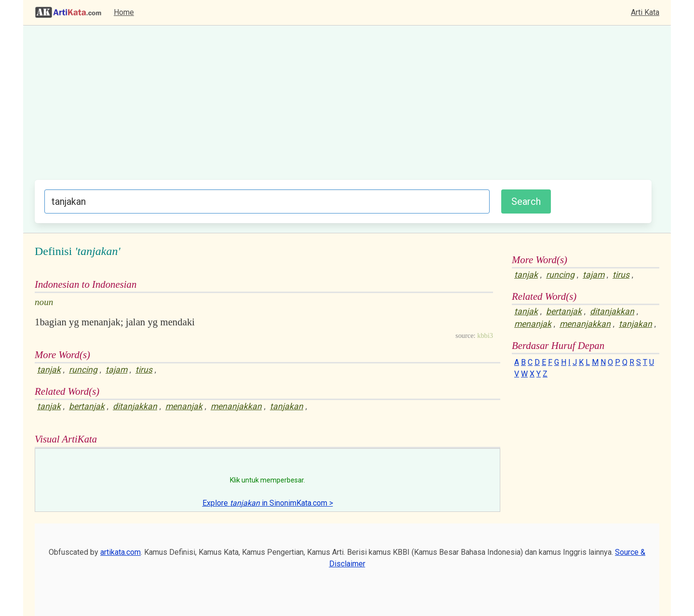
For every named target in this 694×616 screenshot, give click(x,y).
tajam (116, 370)
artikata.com (120, 552)
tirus (144, 370)
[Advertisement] (343, 107)
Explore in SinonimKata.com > (268, 503)
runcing (83, 370)
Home (124, 12)
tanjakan (287, 406)
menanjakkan (236, 406)
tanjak (49, 370)
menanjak (184, 406)
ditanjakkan (135, 406)
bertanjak (87, 406)
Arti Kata (645, 12)
